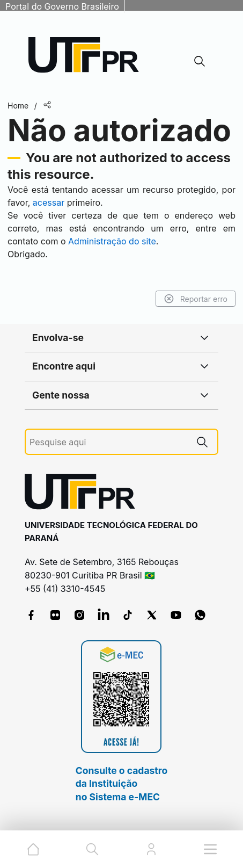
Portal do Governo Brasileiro (62, 6)
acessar (49, 202)
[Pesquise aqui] (108, 442)
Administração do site (112, 241)
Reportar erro (196, 299)
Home (18, 106)
